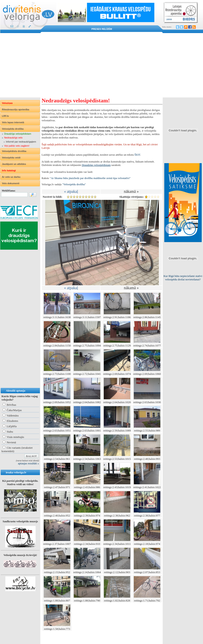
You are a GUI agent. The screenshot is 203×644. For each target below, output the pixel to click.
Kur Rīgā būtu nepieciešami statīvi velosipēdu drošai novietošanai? (183, 278)
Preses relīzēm (102, 29)
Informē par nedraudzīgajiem (21, 142)
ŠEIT (137, 155)
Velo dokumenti (11, 183)
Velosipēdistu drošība (14, 151)
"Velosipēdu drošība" (74, 184)
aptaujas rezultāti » (29, 463)
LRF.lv (5, 116)
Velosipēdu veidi (11, 158)
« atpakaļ (71, 191)
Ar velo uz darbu (11, 177)
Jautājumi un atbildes (14, 164)
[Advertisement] (101, 65)
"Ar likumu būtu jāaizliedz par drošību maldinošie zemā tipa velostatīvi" (90, 178)
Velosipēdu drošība (13, 129)
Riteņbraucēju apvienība (16, 109)
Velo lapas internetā (13, 122)
